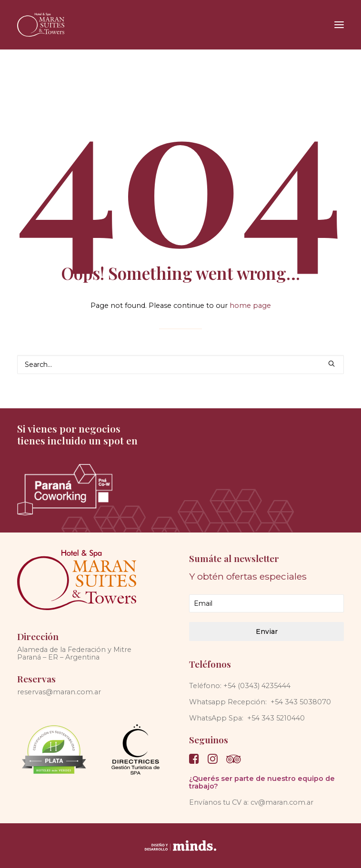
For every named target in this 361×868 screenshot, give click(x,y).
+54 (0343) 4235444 (257, 686)
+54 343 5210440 (276, 718)
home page (250, 306)
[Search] (180, 365)
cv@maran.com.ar (282, 802)
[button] (339, 25)
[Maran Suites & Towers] (41, 25)
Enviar (267, 631)
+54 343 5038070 (301, 702)
